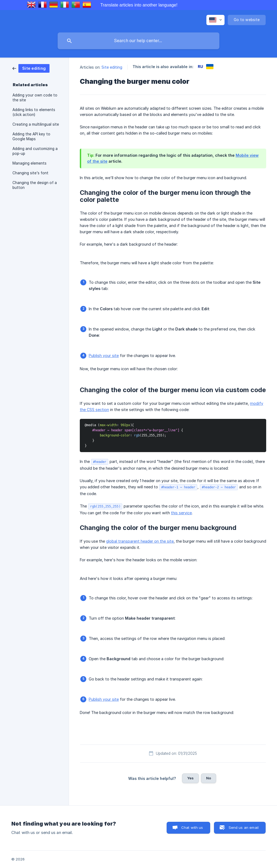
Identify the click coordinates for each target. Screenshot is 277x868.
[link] (31, 68)
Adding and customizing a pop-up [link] (35, 151)
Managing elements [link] (29, 163)
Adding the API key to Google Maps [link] (31, 136)
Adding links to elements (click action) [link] (34, 112)
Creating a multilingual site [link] (36, 124)
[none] (215, 20)
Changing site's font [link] (30, 173)
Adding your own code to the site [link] (35, 98)
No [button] (209, 778)
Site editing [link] (112, 67)
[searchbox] (138, 41)
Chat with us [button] (192, 827)
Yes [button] (190, 778)
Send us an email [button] (244, 827)
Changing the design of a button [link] (35, 185)
